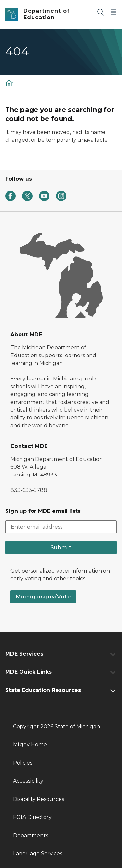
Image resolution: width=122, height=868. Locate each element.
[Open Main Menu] (114, 12)
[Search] (101, 12)
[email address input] (61, 527)
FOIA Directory (32, 817)
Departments (31, 835)
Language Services (38, 854)
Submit (61, 547)
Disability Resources (39, 799)
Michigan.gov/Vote (43, 597)
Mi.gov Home (30, 745)
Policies (23, 763)
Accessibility (28, 781)
